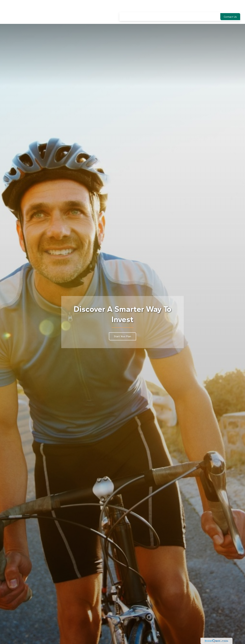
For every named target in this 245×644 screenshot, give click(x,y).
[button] (124, 7)
